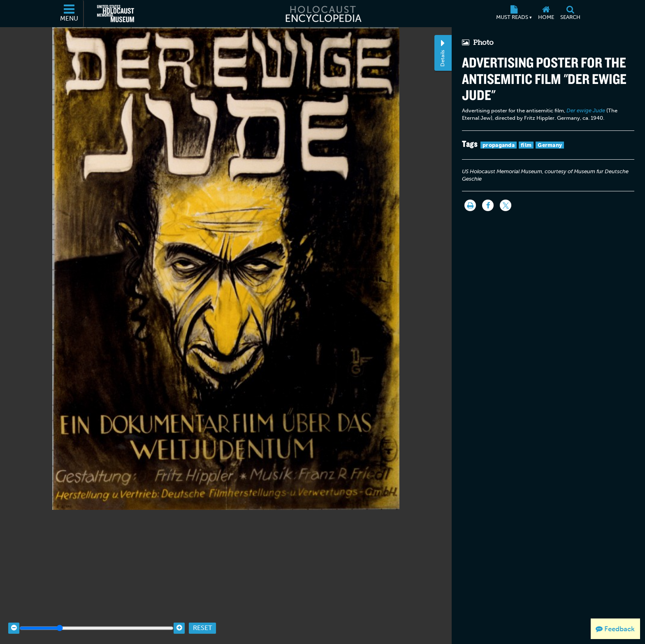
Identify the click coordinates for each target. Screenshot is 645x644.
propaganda (499, 145)
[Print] (470, 205)
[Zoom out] (14, 616)
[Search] (570, 14)
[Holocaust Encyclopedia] (323, 14)
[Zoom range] (96, 616)
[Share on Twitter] (506, 205)
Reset (202, 616)
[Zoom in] (179, 616)
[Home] (546, 14)
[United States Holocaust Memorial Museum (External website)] (116, 14)
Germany (550, 145)
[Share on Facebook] (488, 205)
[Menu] (70, 14)
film (526, 145)
